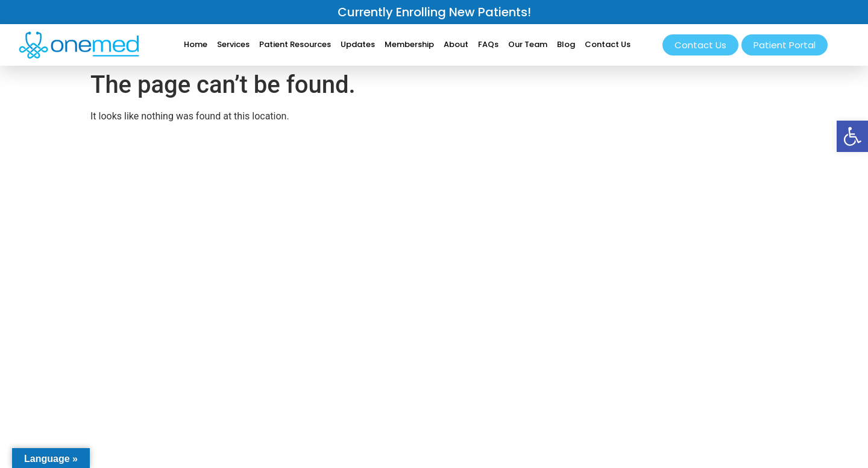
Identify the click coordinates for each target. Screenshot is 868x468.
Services (233, 44)
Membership (409, 44)
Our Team (528, 44)
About (456, 44)
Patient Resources (295, 44)
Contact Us (608, 44)
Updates (358, 44)
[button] (852, 136)
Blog (566, 44)
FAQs (488, 44)
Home (196, 44)
